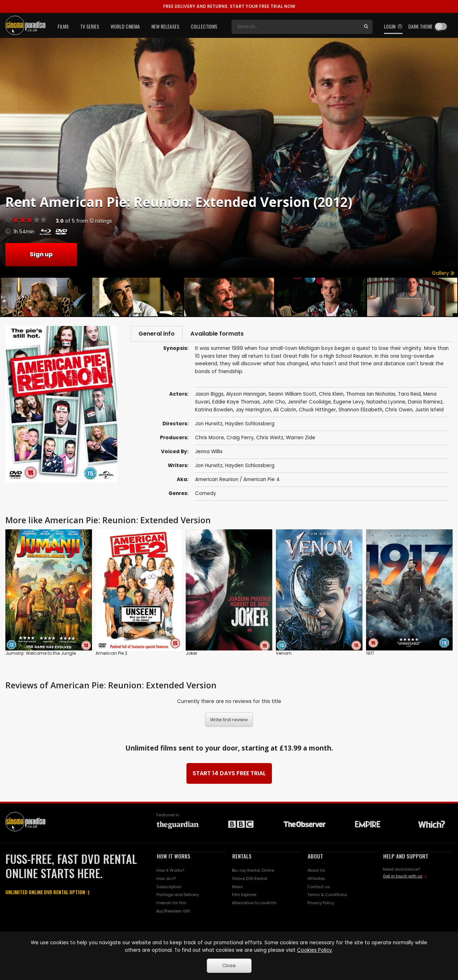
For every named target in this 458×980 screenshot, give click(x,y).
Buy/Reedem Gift (173, 912)
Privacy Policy (321, 904)
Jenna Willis (209, 453)
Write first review (229, 721)
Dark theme (420, 26)
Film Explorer (244, 896)
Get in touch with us (403, 877)
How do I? (166, 880)
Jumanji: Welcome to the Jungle (41, 654)
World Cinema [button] (125, 26)
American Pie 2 (111, 654)
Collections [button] (204, 26)
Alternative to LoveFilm (254, 904)
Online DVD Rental (250, 880)
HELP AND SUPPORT (406, 857)
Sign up (41, 254)
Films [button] (63, 26)
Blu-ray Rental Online (253, 871)
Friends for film (171, 904)
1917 (370, 654)
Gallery (443, 273)
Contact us (319, 888)
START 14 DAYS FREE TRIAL (229, 774)
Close (229, 966)
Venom (284, 654)
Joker (191, 654)
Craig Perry (240, 439)
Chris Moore (209, 439)
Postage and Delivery (178, 896)
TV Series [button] (90, 26)
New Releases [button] (165, 26)
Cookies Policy (315, 950)
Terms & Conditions (327, 896)
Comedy (206, 494)
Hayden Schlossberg (250, 467)
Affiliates (316, 880)
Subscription (169, 888)
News (237, 888)
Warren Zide (301, 439)
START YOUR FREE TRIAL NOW (229, 6)
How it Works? (170, 871)
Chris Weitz (270, 439)
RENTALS (242, 857)
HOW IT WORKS (174, 857)
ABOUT (315, 857)
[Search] (296, 27)
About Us (316, 871)
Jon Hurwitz (209, 467)
